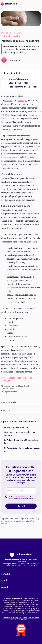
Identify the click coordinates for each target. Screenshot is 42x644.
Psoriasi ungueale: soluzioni (16, 427)
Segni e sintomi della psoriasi (23, 87)
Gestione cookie (33, 618)
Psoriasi (8, 101)
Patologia (23, 101)
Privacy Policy (23, 618)
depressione (14, 157)
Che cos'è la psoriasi (18, 79)
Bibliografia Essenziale (10, 392)
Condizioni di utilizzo (10, 618)
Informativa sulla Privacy (22, 496)
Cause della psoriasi (18, 83)
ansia (4, 157)
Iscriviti (21, 506)
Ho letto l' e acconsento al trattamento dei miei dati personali (21, 498)
